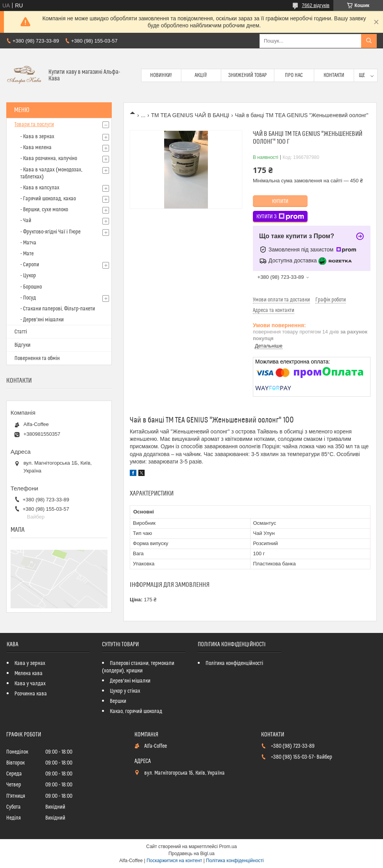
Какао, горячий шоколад (136, 711)
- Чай (26, 221)
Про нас (294, 75)
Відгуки (22, 345)
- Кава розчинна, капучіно (49, 159)
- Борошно (31, 287)
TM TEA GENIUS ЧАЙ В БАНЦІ (190, 115)
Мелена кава (29, 674)
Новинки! (161, 75)
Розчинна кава (31, 694)
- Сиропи (30, 265)
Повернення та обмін (37, 358)
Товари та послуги (34, 125)
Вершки (118, 701)
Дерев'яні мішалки (130, 681)
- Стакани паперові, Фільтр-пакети (58, 309)
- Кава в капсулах (40, 188)
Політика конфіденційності (234, 663)
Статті (21, 332)
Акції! (201, 75)
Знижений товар (248, 75)
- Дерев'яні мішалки (42, 320)
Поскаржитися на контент (174, 861)
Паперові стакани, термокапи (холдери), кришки (138, 667)
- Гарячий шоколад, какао (48, 199)
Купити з (280, 217)
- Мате (27, 254)
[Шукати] (369, 41)
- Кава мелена (36, 148)
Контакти (334, 75)
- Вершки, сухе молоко (44, 210)
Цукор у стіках (125, 691)
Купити (280, 201)
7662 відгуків (316, 5)
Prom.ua (228, 847)
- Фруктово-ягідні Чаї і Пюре (50, 232)
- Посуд (28, 298)
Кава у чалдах (30, 684)
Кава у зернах (30, 663)
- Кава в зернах (37, 137)
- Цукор (28, 276)
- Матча (28, 243)
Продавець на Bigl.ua (191, 854)
